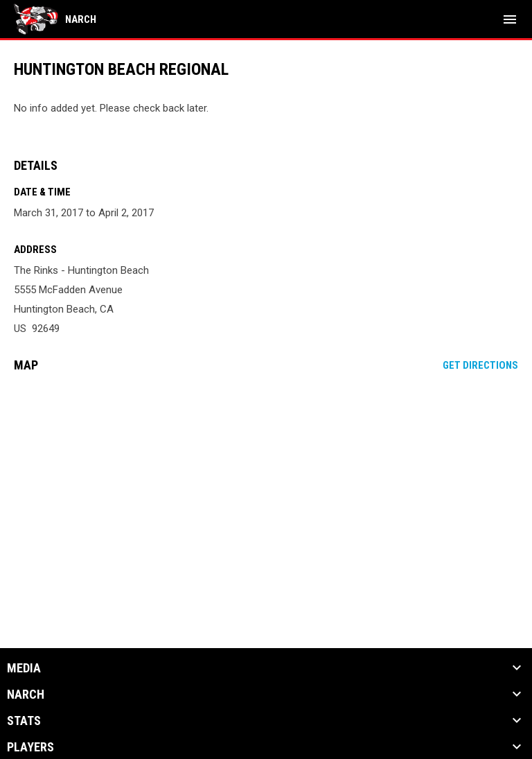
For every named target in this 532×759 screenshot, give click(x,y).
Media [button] (24, 668)
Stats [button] (24, 721)
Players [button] (30, 747)
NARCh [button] (26, 695)
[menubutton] (510, 19)
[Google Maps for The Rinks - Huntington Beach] (266, 489)
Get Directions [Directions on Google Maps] (480, 365)
